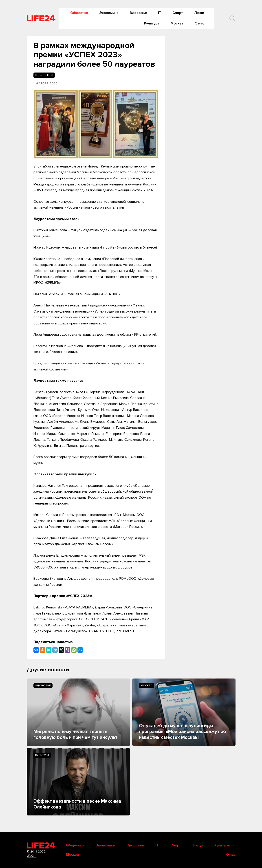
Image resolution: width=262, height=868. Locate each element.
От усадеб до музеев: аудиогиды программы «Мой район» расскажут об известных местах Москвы (183, 732)
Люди (199, 13)
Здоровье (138, 13)
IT (160, 13)
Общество (79, 13)
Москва (177, 23)
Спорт (178, 13)
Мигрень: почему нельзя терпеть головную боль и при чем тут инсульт (75, 735)
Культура (152, 23)
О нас (199, 23)
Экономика (109, 13)
